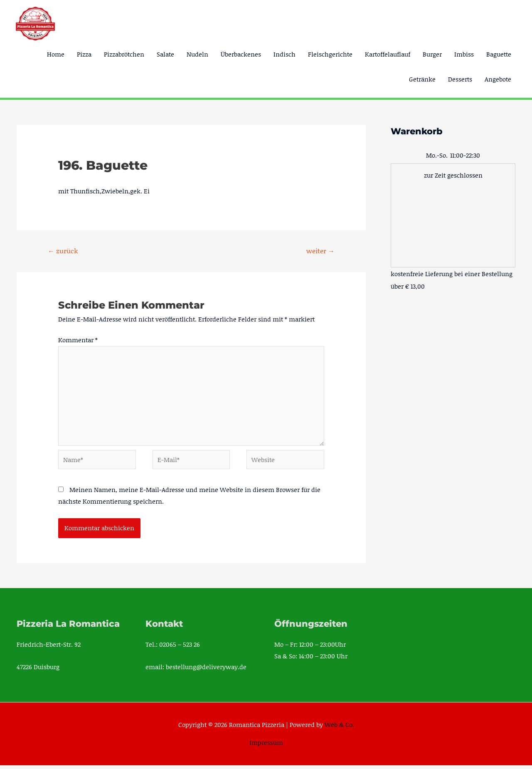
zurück (63, 251)
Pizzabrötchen (124, 54)
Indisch (284, 54)
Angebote (498, 79)
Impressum (266, 746)
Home (56, 54)
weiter (320, 251)
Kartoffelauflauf (388, 54)
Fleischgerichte (330, 54)
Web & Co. (339, 728)
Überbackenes (241, 54)
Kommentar (78, 340)
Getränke (422, 79)
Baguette (499, 54)
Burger (432, 54)
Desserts (460, 79)
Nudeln (197, 54)
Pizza (84, 54)
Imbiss (464, 54)
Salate (165, 54)
